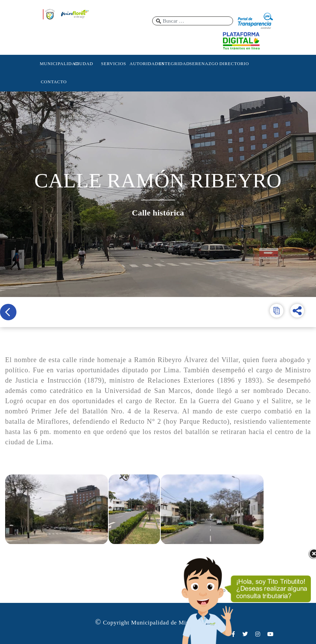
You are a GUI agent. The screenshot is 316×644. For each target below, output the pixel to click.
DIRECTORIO (233, 64)
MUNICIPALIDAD (54, 64)
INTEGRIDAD (173, 64)
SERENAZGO (204, 64)
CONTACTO (54, 82)
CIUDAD (83, 64)
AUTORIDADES (144, 64)
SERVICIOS (114, 64)
